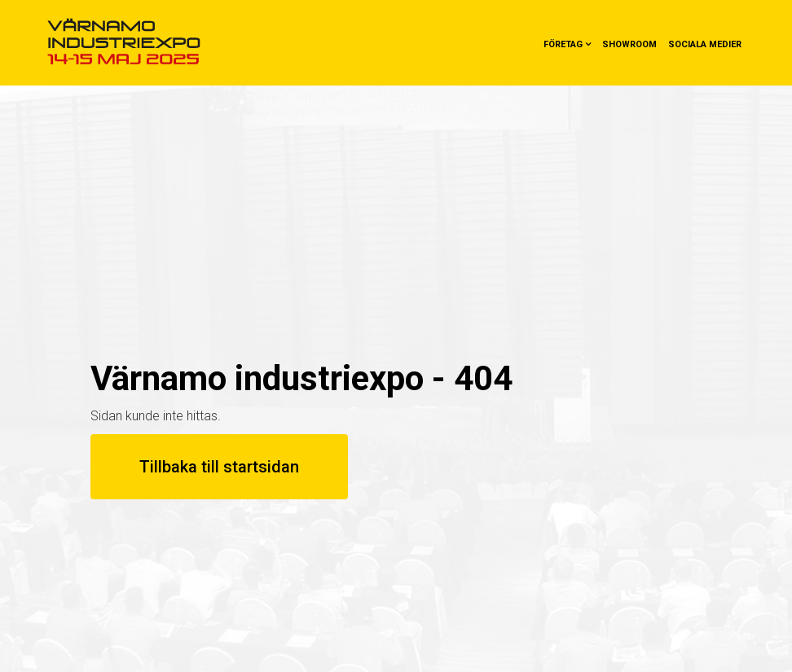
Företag (563, 44)
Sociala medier (705, 44)
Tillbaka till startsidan (219, 467)
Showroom (629, 44)
